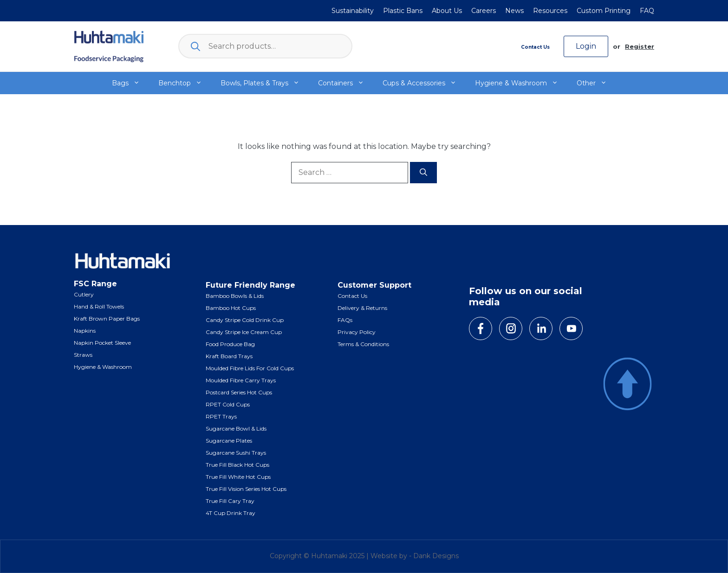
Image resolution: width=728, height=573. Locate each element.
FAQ (647, 11)
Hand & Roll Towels (99, 306)
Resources (550, 11)
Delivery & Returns (362, 308)
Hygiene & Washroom (521, 83)
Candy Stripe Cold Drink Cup (245, 320)
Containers (346, 83)
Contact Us (535, 47)
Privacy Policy (357, 332)
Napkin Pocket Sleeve (102, 343)
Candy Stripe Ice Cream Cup (244, 332)
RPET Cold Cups (228, 404)
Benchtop (185, 83)
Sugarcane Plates (229, 441)
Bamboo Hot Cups (231, 308)
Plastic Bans (403, 11)
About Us (447, 11)
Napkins (85, 331)
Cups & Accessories (424, 83)
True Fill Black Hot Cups (237, 465)
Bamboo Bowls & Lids (235, 296)
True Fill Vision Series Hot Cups (246, 489)
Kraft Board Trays (229, 356)
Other (596, 83)
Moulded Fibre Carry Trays (241, 380)
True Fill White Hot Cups (238, 477)
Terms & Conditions (363, 344)
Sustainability (353, 11)
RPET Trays (221, 416)
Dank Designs (436, 556)
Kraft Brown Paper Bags (107, 319)
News (514, 11)
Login (586, 46)
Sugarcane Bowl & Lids (236, 428)
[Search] (423, 173)
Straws (83, 355)
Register (640, 46)
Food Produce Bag (230, 344)
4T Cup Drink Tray (231, 513)
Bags (130, 83)
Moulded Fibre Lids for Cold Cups (250, 368)
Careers (484, 11)
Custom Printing (604, 11)
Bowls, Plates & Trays (265, 83)
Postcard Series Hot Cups (239, 392)
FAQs (345, 320)
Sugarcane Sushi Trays (236, 453)
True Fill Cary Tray (230, 501)
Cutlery (84, 294)
